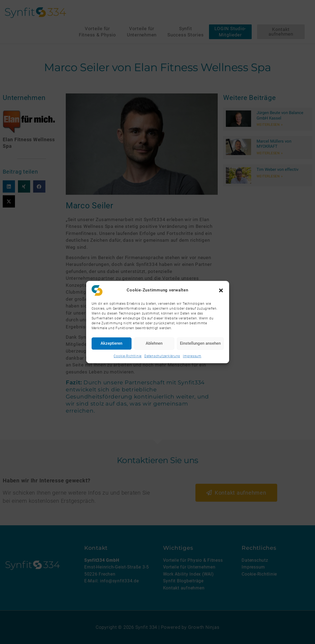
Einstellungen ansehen (200, 343)
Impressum (192, 356)
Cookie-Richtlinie (128, 356)
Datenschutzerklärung (162, 356)
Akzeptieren (111, 343)
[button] (221, 290)
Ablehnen (154, 343)
